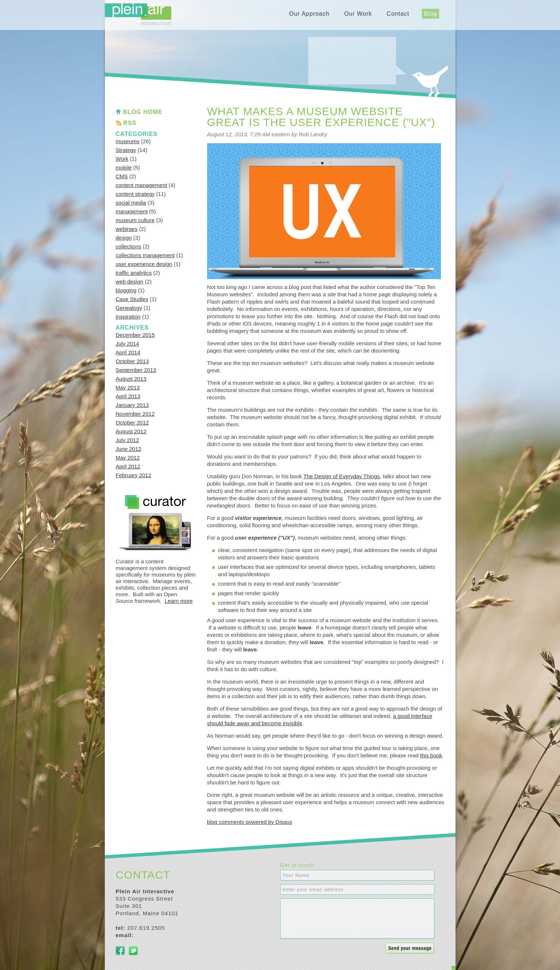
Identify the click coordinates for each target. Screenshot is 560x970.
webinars (127, 229)
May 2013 (128, 387)
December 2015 (135, 335)
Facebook (120, 951)
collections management (145, 255)
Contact (398, 14)
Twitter (133, 951)
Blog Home (143, 112)
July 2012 (127, 440)
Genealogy (129, 308)
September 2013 (136, 370)
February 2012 (134, 475)
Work (122, 159)
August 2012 (131, 431)
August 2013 (131, 379)
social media (131, 203)
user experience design (144, 264)
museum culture (135, 220)
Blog (430, 14)
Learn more (179, 601)
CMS (122, 176)
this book (431, 755)
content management (142, 185)
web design (130, 282)
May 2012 (128, 458)
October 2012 (132, 423)
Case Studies (132, 299)
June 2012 (129, 449)
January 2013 (132, 405)
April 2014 (128, 352)
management (132, 211)
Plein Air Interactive (138, 14)
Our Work (358, 14)
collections (129, 246)
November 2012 (135, 414)
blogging (126, 290)
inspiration (128, 317)
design (124, 238)
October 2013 (132, 361)
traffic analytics (134, 273)
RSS (130, 123)
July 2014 (127, 344)
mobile (124, 168)
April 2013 (128, 396)
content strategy (135, 194)
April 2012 (128, 466)
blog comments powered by (250, 822)
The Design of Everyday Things (342, 476)
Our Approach (309, 14)
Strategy (126, 150)
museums (128, 141)
